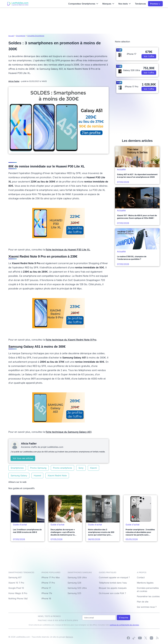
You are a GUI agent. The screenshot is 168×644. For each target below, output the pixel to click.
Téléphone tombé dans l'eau (113, 583)
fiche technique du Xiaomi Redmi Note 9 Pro (71, 340)
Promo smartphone (62, 468)
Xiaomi (93, 468)
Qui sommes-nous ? (147, 607)
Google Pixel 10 (16, 588)
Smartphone (21, 36)
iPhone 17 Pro (48, 583)
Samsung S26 (74, 583)
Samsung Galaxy (19, 476)
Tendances (140, 4)
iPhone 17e (47, 593)
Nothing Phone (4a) (18, 598)
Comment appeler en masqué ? (114, 577)
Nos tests (125, 4)
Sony (81, 468)
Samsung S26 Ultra (77, 577)
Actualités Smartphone (36, 36)
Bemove (69, 637)
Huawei (37, 476)
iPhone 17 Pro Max (51, 577)
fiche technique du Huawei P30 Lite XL (68, 250)
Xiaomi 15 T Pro (16, 583)
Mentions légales (145, 583)
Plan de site (143, 602)
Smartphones (17, 468)
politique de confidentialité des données (124, 625)
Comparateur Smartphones (83, 4)
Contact (141, 577)
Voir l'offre (149, 56)
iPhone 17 (46, 588)
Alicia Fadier (14, 81)
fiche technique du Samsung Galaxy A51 (69, 432)
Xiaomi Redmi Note (57, 476)
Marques (108, 4)
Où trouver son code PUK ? (112, 593)
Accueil (11, 36)
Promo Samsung (38, 468)
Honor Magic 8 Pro (18, 593)
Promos (155, 4)
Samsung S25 (74, 593)
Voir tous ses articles (23, 458)
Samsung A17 (15, 577)
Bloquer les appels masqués (113, 588)
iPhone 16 (46, 598)
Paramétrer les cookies (148, 596)
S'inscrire (124, 618)
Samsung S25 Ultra (77, 588)
